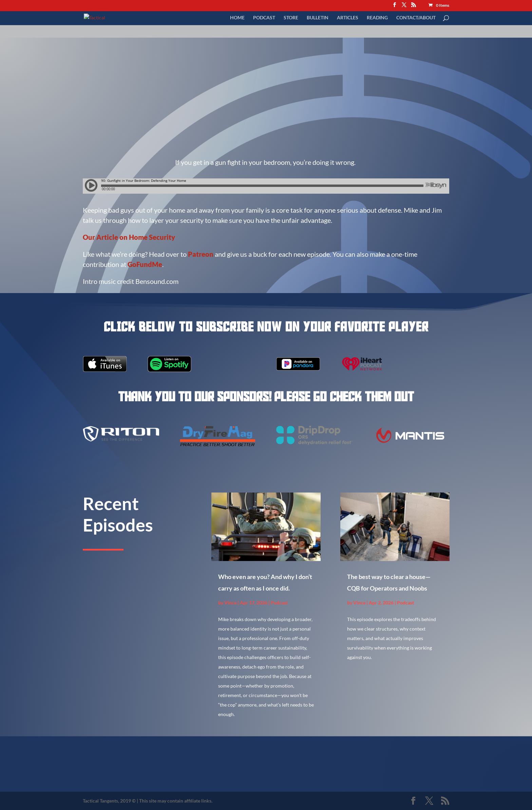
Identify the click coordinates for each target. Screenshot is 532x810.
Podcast (264, 18)
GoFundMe (145, 264)
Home (237, 18)
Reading (377, 18)
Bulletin (318, 18)
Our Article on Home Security (129, 237)
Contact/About (416, 18)
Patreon (201, 254)
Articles (348, 18)
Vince (230, 603)
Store (291, 18)
